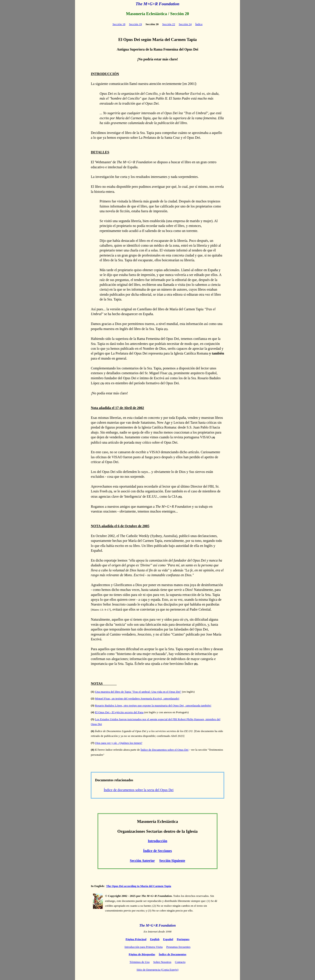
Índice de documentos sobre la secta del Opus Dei (139, 790)
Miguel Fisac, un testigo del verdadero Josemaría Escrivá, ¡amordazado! (137, 698)
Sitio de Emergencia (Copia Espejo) (157, 970)
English (155, 939)
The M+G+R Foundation (157, 4)
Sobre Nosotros (162, 962)
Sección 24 (185, 24)
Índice (199, 24)
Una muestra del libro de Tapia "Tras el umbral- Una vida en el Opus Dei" (138, 692)
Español (168, 939)
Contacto (180, 962)
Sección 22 (169, 24)
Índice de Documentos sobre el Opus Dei (164, 750)
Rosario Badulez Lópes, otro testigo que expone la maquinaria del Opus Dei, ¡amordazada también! (153, 705)
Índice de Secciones (157, 851)
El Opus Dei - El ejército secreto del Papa (119, 712)
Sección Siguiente (172, 861)
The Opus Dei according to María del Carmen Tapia (139, 886)
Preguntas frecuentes (178, 947)
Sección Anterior (142, 861)
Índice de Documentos (173, 954)
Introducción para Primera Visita (143, 947)
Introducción (158, 841)
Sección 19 (136, 24)
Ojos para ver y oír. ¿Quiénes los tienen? (119, 743)
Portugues (183, 939)
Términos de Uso (140, 962)
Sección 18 (119, 24)
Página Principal (136, 939)
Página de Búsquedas (142, 954)
